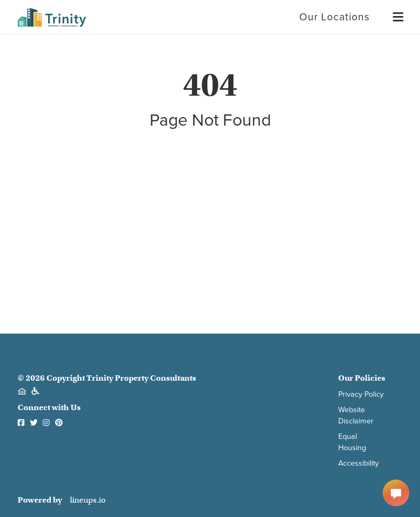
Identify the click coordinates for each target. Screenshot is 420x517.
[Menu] (398, 17)
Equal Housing (352, 442)
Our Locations (335, 17)
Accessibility (359, 463)
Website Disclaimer (356, 415)
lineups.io (88, 500)
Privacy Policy (361, 394)
